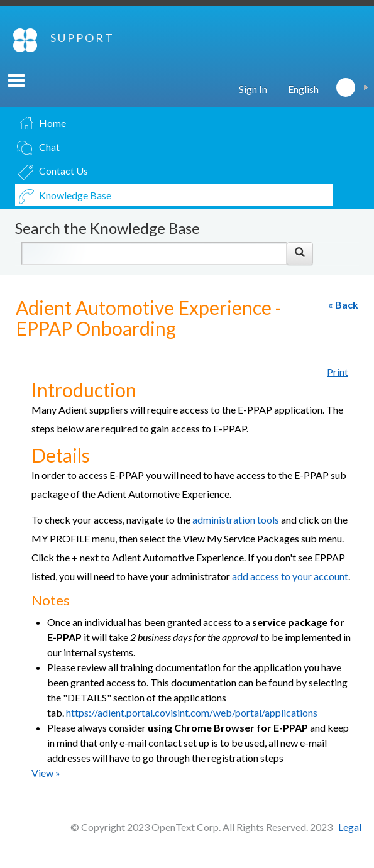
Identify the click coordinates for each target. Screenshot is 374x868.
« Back (343, 305)
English (303, 89)
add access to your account (290, 576)
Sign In (253, 89)
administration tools (237, 519)
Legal (350, 827)
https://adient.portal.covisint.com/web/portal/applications (192, 712)
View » (46, 773)
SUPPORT (82, 38)
